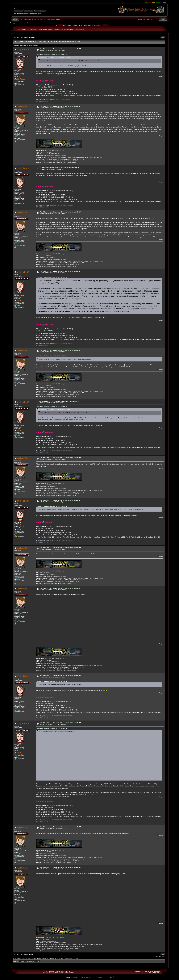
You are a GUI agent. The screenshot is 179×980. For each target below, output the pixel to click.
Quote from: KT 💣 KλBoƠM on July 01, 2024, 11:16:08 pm (54, 58)
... (19, 37)
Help (72, 25)
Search (77, 25)
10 (27, 37)
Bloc (159, 972)
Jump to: (16, 961)
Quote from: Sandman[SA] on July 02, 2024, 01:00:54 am (52, 55)
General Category (32, 29)
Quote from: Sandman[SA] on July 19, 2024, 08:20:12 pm (52, 729)
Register (95, 25)
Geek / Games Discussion (46, 29)
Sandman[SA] (22, 107)
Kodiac (58, 20)
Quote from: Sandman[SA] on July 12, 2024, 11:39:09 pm (52, 407)
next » (163, 35)
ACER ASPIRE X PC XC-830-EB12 (63, 99)
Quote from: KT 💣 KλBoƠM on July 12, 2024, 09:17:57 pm (53, 356)
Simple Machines (65, 971)
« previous (158, 35)
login (19, 9)
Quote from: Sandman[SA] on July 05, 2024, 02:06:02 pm (52, 277)
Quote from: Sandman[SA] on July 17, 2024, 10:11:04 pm (52, 681)
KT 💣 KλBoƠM (23, 50)
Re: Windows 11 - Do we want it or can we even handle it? (60, 49)
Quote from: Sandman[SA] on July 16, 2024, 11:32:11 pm (52, 506)
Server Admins (22, 29)
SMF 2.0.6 (49, 971)
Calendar (84, 25)
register (24, 9)
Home (68, 25)
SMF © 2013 (56, 971)
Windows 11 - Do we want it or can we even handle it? (69, 29)
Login (90, 25)
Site (100, 25)
